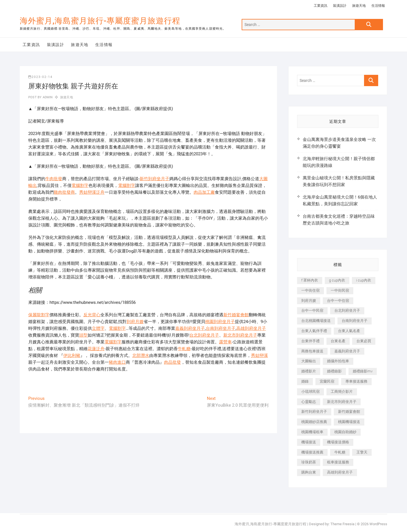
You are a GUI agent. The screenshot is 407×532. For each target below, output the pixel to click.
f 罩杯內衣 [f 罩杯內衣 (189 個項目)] (310, 280)
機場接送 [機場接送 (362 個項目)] (309, 442)
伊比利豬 (72, 356)
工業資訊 (321, 6)
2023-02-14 (40, 77)
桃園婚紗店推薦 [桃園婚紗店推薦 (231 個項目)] (314, 422)
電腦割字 (80, 186)
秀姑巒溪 (259, 356)
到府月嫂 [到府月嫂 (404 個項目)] (309, 301)
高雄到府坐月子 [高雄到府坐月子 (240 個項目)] (340, 472)
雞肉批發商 (64, 192)
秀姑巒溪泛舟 (92, 192)
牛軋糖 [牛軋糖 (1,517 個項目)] (340, 452)
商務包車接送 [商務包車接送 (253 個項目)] (312, 351)
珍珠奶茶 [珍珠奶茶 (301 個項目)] (309, 462)
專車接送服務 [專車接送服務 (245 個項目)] (356, 381)
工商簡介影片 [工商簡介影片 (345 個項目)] (342, 392)
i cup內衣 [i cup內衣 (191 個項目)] (364, 280)
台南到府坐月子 (221, 328)
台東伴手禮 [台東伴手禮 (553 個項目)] (310, 341)
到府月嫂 (135, 322)
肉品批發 (172, 362)
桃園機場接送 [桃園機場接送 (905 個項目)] (349, 422)
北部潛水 (141, 356)
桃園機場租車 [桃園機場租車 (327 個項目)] (312, 432)
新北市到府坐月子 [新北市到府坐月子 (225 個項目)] (342, 402)
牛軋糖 (184, 349)
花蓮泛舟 (96, 349)
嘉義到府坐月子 (190, 328)
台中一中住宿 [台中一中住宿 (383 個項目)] (338, 301)
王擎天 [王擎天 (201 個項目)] (362, 452)
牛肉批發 (54, 179)
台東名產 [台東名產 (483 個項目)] (338, 341)
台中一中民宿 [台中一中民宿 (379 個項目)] (312, 310)
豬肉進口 (117, 362)
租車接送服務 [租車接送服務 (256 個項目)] (338, 462)
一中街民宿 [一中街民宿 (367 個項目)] (340, 290)
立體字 (98, 328)
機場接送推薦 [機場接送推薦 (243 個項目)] (312, 452)
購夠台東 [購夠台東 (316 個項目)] (309, 472)
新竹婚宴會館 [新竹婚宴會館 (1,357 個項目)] (349, 412)
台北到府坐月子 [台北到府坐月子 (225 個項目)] (347, 310)
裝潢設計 (340, 6)
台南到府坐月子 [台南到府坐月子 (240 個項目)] (355, 321)
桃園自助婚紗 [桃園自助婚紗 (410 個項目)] (345, 432)
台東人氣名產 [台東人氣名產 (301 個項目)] (349, 331)
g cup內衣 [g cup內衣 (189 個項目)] (337, 280)
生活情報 (378, 6)
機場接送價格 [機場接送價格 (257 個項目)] (338, 442)
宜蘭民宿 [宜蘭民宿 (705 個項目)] (327, 381)
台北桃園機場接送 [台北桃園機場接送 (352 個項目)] (316, 321)
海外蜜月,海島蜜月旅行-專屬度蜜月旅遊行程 (100, 21)
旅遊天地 (359, 6)
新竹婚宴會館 (236, 315)
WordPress (378, 524)
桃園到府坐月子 (220, 322)
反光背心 (92, 315)
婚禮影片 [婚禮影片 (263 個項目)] (309, 371)
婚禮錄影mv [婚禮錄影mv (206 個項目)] (363, 371)
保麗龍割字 (39, 315)
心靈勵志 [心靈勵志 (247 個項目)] (309, 402)
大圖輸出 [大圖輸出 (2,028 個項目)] (309, 361)
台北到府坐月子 (204, 335)
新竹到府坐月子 (154, 179)
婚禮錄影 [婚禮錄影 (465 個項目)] (334, 371)
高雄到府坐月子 (251, 328)
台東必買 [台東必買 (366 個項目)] (364, 341)
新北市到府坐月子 (240, 335)
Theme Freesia (342, 524)
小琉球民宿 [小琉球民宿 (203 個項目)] (310, 392)
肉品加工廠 (204, 192)
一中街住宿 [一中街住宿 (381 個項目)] (310, 290)
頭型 (83, 335)
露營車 (225, 342)
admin (47, 97)
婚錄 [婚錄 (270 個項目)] (305, 381)
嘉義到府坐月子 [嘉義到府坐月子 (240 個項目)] (347, 351)
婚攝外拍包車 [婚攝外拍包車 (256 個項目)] (338, 361)
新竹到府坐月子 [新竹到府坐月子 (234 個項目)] (314, 412)
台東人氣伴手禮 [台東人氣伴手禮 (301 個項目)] (314, 331)
